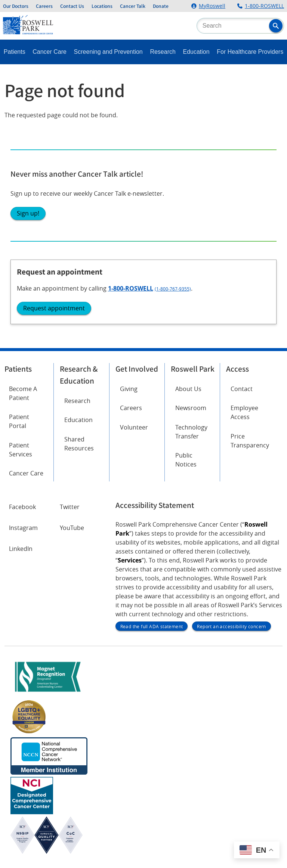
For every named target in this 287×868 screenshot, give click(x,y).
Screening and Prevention (108, 52)
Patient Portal (19, 421)
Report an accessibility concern (231, 626)
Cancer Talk (133, 6)
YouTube (72, 528)
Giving (129, 389)
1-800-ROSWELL (264, 6)
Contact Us (72, 6)
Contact (242, 389)
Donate (161, 6)
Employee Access (244, 412)
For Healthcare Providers (250, 52)
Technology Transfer (191, 432)
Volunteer (134, 427)
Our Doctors (16, 6)
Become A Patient (23, 393)
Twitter (70, 507)
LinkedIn (21, 549)
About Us (188, 389)
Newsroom (191, 408)
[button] (276, 26)
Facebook (22, 507)
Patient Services (21, 450)
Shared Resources (79, 444)
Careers (44, 6)
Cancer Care (50, 52)
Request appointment (54, 308)
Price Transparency (250, 441)
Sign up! (28, 213)
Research (163, 52)
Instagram (23, 528)
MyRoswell (212, 6)
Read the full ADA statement (152, 626)
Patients (15, 52)
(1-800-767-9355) (173, 289)
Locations (102, 6)
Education (196, 52)
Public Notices (186, 460)
